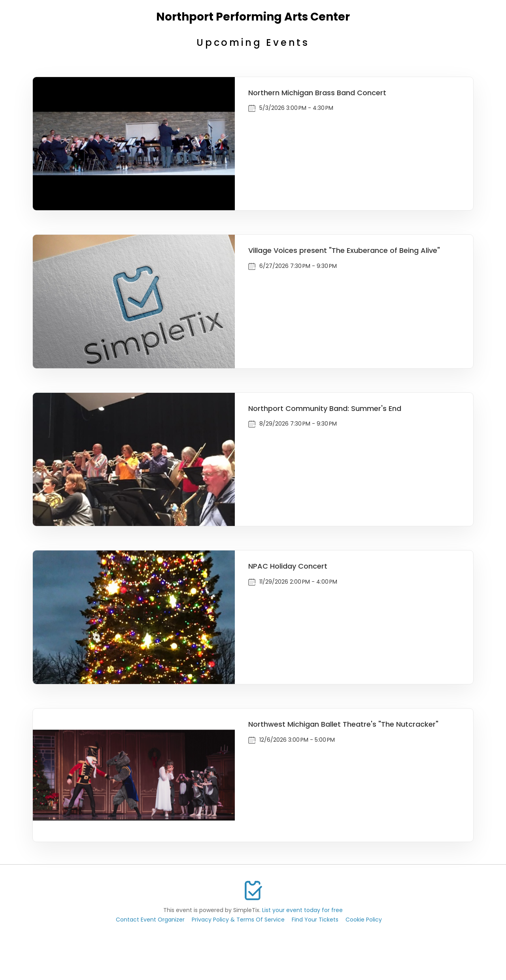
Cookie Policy (364, 920)
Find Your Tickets (315, 920)
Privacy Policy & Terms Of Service (238, 920)
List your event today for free (302, 910)
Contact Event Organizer (150, 920)
